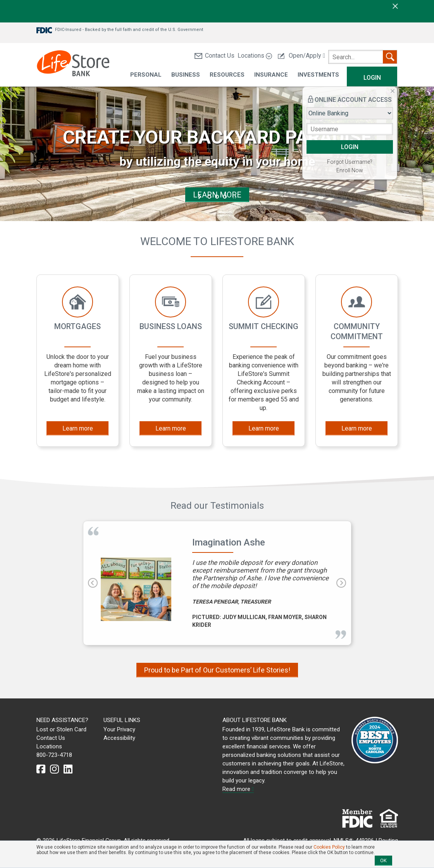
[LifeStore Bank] (73, 64)
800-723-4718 (54, 755)
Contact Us (214, 56)
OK (383, 860)
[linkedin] (68, 769)
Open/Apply (301, 56)
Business (186, 75)
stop (233, 197)
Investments (318, 75)
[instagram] (54, 769)
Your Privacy (119, 729)
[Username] (350, 129)
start (201, 197)
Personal (146, 75)
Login (372, 78)
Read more (238, 789)
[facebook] (41, 769)
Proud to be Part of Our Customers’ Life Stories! (217, 670)
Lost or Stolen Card (61, 729)
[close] (395, 6)
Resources (227, 75)
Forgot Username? (350, 162)
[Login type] (350, 113)
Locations (255, 56)
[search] (363, 57)
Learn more (78, 428)
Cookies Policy (329, 847)
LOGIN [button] (350, 147)
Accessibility (119, 738)
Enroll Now (350, 170)
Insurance (271, 75)
